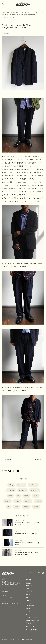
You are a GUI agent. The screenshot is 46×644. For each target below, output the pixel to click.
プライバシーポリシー (31, 623)
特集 (27, 598)
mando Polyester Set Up (26, 534)
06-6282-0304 (7, 591)
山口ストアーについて (31, 618)
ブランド (28, 588)
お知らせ (28, 608)
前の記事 (8, 460)
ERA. (27, 496)
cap (11, 496)
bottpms (35, 490)
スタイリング (29, 600)
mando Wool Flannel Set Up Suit (27, 543)
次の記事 (38, 460)
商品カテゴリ (29, 586)
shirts (28, 501)
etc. (36, 496)
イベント (28, 611)
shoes (39, 501)
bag (12, 485)
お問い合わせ (30, 626)
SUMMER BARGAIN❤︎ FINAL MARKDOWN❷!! (27, 553)
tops (36, 507)
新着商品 (28, 583)
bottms (11, 490)
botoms (22, 485)
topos (26, 507)
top (17, 507)
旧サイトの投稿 (30, 606)
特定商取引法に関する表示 (33, 620)
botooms (34, 485)
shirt (18, 501)
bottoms (23, 490)
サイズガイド (29, 591)
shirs (8, 501)
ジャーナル (29, 603)
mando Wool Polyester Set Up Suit (27, 524)
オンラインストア (31, 630)
